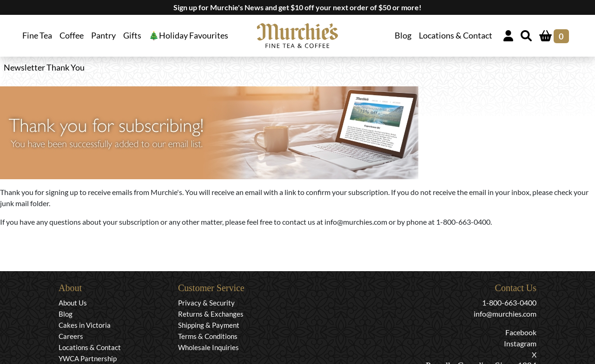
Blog (403, 36)
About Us (73, 303)
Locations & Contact (456, 36)
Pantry (103, 36)
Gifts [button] (132, 36)
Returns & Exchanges (211, 314)
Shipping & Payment (209, 325)
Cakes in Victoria (85, 325)
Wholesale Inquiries (208, 347)
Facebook (521, 332)
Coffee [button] (72, 36)
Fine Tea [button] (37, 36)
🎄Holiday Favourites (188, 36)
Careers (71, 336)
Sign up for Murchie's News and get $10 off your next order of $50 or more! (297, 7)
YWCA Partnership (88, 358)
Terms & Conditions (208, 336)
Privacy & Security (206, 303)
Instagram (520, 343)
